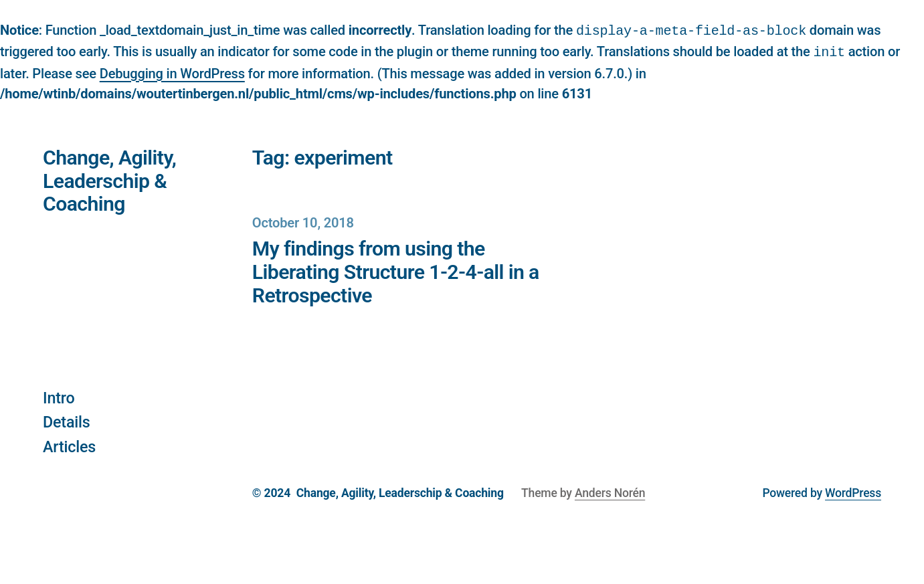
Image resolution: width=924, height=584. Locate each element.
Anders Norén (610, 492)
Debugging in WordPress (172, 72)
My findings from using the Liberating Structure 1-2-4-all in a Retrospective (396, 271)
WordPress (853, 492)
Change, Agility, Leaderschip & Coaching (109, 180)
